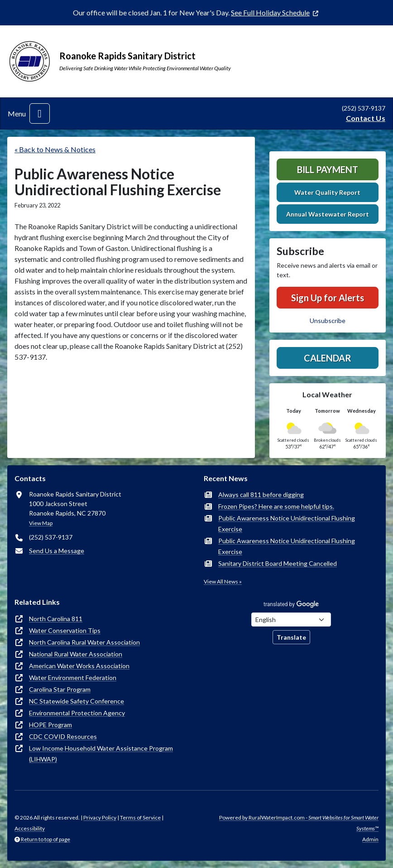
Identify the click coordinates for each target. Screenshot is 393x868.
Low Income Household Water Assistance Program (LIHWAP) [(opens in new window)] (101, 754)
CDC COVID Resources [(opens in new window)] (63, 736)
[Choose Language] (291, 620)
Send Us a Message (57, 551)
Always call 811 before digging (261, 494)
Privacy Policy (100, 817)
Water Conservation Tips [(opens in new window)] (65, 630)
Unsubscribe (328, 321)
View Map (41, 523)
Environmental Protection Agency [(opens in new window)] (77, 713)
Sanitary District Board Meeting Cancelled (278, 563)
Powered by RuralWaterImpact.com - (299, 823)
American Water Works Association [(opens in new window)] (79, 666)
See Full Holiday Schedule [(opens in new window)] (270, 12)
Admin (370, 839)
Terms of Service (140, 817)
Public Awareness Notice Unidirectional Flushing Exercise (287, 523)
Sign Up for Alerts (328, 298)
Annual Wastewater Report (328, 214)
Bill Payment (328, 169)
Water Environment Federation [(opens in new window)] (73, 678)
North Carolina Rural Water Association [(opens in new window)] (84, 642)
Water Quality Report (327, 192)
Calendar (328, 358)
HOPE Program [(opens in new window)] (50, 725)
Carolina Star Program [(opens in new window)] (60, 689)
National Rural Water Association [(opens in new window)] (76, 654)
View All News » (223, 581)
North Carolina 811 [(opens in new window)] (56, 619)
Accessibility (30, 828)
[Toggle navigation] (40, 113)
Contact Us (366, 118)
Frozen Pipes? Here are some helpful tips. (276, 506)
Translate (291, 637)
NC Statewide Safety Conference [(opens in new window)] (77, 701)
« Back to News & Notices (55, 149)
